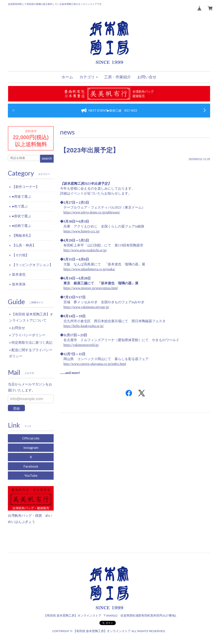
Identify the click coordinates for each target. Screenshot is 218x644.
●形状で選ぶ (22, 216)
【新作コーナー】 (26, 187)
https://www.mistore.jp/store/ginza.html (91, 288)
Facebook (31, 466)
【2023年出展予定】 (90, 150)
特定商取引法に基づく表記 (32, 343)
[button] (89, 77)
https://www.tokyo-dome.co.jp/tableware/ (92, 212)
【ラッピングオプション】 (32, 265)
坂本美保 (19, 284)
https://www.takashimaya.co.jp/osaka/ (89, 269)
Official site (31, 438)
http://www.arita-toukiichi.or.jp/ (85, 250)
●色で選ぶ (20, 206)
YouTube (31, 475)
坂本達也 (19, 274)
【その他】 (20, 255)
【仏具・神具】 (24, 245)
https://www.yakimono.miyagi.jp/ (86, 307)
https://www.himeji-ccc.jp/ (82, 231)
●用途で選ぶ (22, 197)
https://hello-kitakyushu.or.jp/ (84, 326)
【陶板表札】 (22, 235)
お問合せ (18, 328)
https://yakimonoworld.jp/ (81, 345)
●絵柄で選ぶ (22, 226)
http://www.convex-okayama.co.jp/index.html (95, 364)
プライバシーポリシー (29, 335)
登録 (16, 409)
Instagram (31, 447)
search (47, 158)
